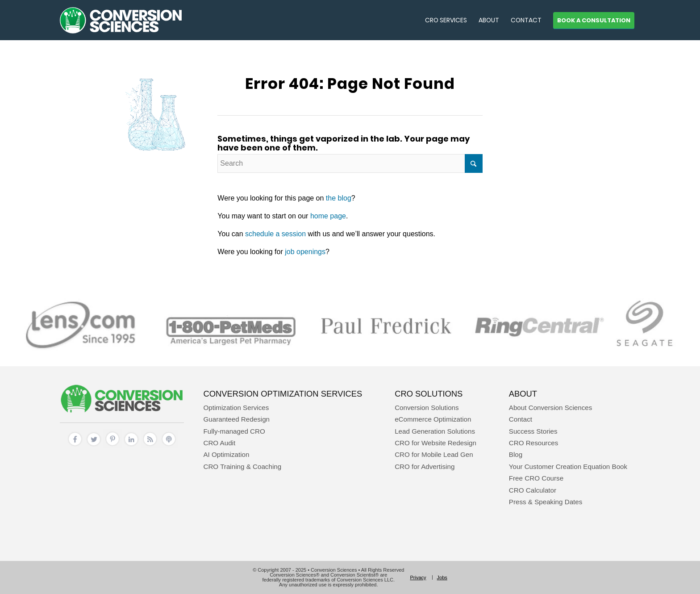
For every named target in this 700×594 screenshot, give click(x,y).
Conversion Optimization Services (283, 394)
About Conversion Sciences (551, 408)
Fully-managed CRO (234, 431)
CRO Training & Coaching (242, 466)
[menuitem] (446, 20)
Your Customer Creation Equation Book (568, 466)
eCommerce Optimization (433, 419)
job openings (305, 252)
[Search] (350, 163)
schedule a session (275, 234)
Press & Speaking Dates (546, 502)
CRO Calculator (533, 490)
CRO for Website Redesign (435, 443)
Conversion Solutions (427, 408)
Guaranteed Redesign (236, 419)
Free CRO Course (536, 478)
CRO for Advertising (425, 466)
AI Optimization (226, 454)
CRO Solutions (429, 394)
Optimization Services (236, 408)
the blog (339, 198)
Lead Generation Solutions (435, 431)
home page (328, 216)
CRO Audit (219, 443)
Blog (516, 454)
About (523, 394)
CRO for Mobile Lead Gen (434, 454)
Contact (521, 419)
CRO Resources (534, 443)
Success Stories (533, 431)
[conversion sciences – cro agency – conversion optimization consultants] (121, 20)
